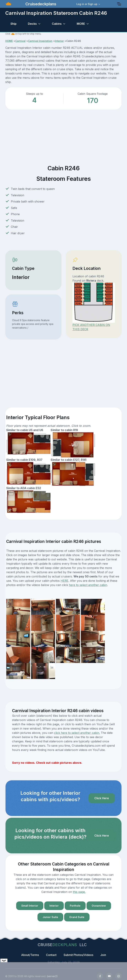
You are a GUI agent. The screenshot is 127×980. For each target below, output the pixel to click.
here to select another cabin (88, 585)
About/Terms (30, 955)
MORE (81, 24)
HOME (9, 41)
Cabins (57, 24)
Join (103, 955)
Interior (59, 41)
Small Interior (30, 906)
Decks (32, 24)
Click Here (102, 798)
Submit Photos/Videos (78, 955)
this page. (79, 892)
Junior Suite (50, 917)
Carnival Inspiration (40, 41)
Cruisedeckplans (40, 4)
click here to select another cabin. (77, 733)
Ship (13, 24)
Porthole (75, 906)
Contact (51, 955)
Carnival (20, 41)
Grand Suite (77, 917)
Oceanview (99, 906)
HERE (64, 581)
